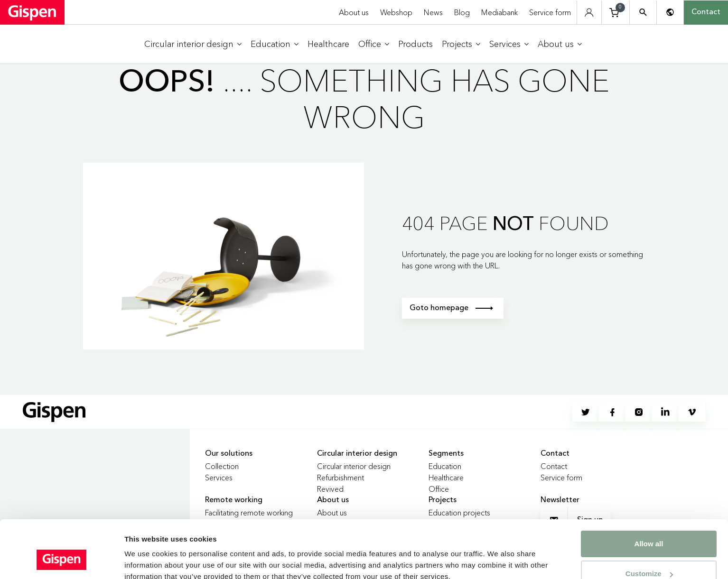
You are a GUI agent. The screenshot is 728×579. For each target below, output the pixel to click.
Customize (649, 524)
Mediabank (499, 12)
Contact (706, 12)
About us (354, 12)
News (433, 12)
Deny (649, 554)
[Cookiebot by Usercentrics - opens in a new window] (61, 561)
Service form (550, 12)
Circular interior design (354, 466)
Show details (146, 553)
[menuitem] (193, 44)
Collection (222, 466)
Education (445, 466)
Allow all (649, 494)
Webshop (396, 12)
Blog (462, 12)
